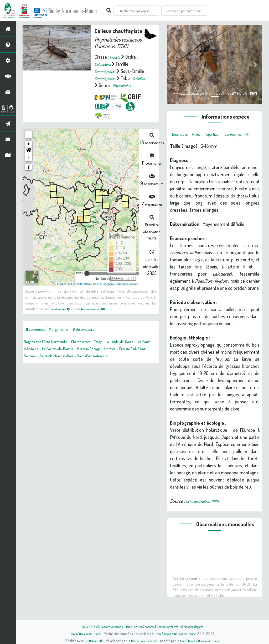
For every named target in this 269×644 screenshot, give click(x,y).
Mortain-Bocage (141, 357)
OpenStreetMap (81, 291)
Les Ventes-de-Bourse (101, 357)
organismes (68, 337)
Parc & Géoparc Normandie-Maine (105, 626)
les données (63, 316)
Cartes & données (145, 626)
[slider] (87, 280)
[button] (29, 158)
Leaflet (62, 291)
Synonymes (183, 148)
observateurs (99, 337)
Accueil (72, 626)
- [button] (29, 165)
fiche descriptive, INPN (206, 515)
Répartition (222, 135)
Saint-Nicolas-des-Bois (120, 364)
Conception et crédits (176, 626)
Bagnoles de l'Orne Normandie (52, 349)
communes (38, 337)
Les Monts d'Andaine (57, 357)
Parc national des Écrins (142, 641)
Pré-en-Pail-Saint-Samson (70, 364)
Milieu (203, 135)
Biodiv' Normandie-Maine (86, 11)
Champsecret (97, 349)
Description (183, 135)
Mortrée (34, 364)
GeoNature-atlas (85, 641)
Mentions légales (206, 626)
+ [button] (29, 151)
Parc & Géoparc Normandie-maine (115, 291)
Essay (119, 349)
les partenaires (103, 316)
